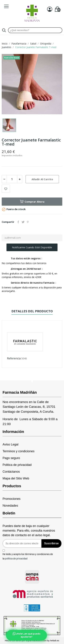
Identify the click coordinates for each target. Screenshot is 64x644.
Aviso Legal (10, 444)
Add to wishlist (6, 189)
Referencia (14, 358)
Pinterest (28, 222)
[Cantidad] (12, 179)
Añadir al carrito (42, 179)
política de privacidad (16, 558)
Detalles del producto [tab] (32, 311)
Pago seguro (11, 458)
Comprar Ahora (32, 202)
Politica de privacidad (17, 465)
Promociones (12, 499)
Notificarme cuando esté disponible (32, 247)
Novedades (10, 506)
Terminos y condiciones (19, 451)
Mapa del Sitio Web (16, 478)
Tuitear (23, 222)
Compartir (18, 222)
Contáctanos (11, 472)
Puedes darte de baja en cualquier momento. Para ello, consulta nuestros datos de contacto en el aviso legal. (29, 531)
